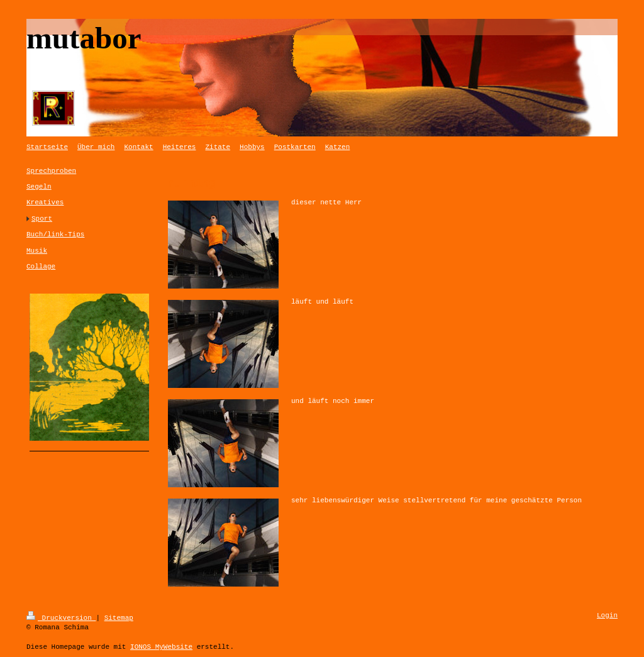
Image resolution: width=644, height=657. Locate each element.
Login (607, 616)
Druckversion (61, 617)
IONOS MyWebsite (161, 646)
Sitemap (119, 617)
